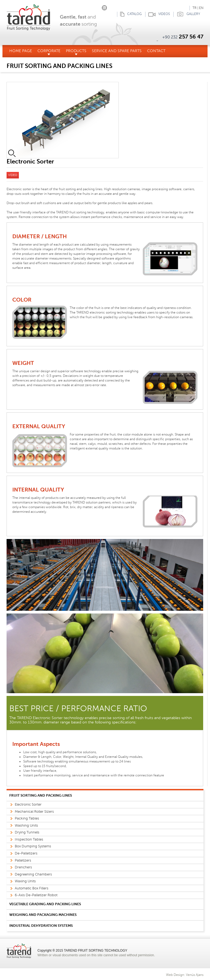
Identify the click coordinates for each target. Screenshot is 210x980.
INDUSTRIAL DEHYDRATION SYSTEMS (41, 926)
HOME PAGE (21, 51)
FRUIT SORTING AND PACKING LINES (41, 795)
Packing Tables (27, 818)
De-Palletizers (26, 853)
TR (195, 8)
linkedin (104, 7)
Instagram (96, 7)
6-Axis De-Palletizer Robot (36, 895)
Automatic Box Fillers (32, 888)
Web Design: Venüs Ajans (185, 975)
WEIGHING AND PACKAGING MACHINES (43, 915)
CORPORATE (49, 52)
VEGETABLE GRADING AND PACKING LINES (45, 904)
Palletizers (23, 860)
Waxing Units (25, 881)
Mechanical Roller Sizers (34, 812)
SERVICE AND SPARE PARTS (117, 51)
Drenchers (23, 867)
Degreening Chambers (33, 874)
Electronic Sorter (28, 805)
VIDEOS (157, 14)
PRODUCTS (76, 52)
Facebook (88, 7)
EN (201, 8)
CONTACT (156, 51)
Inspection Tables (29, 839)
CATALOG (129, 14)
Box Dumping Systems (33, 846)
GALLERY (187, 14)
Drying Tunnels (27, 832)
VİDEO (13, 175)
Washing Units (26, 826)
